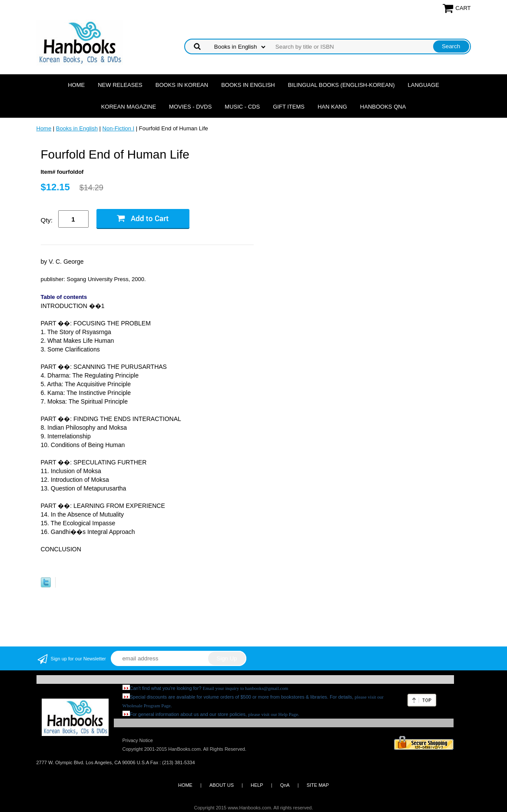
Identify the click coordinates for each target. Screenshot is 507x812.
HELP (257, 785)
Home (76, 85)
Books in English (248, 85)
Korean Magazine (129, 107)
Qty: (47, 220)
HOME (185, 785)
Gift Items (289, 107)
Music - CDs (242, 107)
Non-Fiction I (119, 128)
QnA (285, 785)
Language (424, 85)
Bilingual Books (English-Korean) (341, 85)
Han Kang (332, 107)
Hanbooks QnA (383, 107)
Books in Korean (182, 85)
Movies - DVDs (190, 107)
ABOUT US (222, 785)
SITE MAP (318, 785)
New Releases (120, 85)
